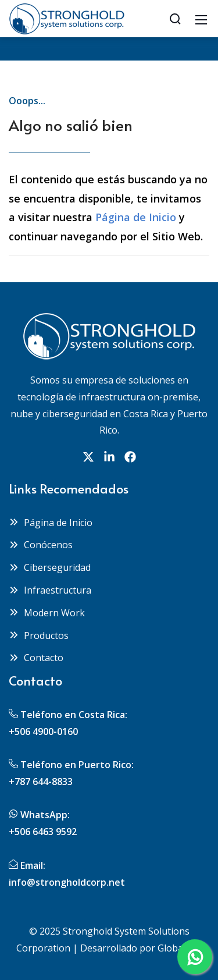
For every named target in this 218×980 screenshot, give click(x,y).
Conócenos (41, 545)
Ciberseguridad (50, 567)
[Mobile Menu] (201, 19)
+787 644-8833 (41, 782)
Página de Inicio (136, 217)
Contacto (36, 658)
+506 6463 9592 (43, 832)
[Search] (175, 19)
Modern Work (47, 613)
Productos (39, 635)
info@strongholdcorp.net (67, 882)
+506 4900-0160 (43, 732)
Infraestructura (50, 590)
